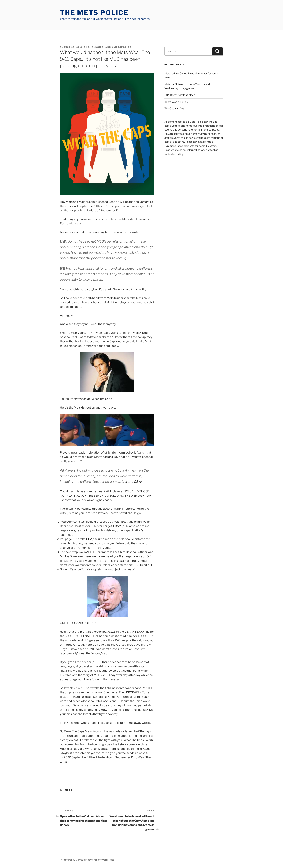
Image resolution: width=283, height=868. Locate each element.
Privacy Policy (67, 860)
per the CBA (132, 482)
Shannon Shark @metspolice (110, 47)
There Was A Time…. (176, 102)
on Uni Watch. (132, 232)
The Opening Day (174, 108)
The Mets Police (94, 13)
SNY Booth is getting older (179, 95)
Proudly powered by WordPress (96, 860)
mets (69, 790)
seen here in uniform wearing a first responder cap (111, 556)
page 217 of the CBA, (79, 539)
